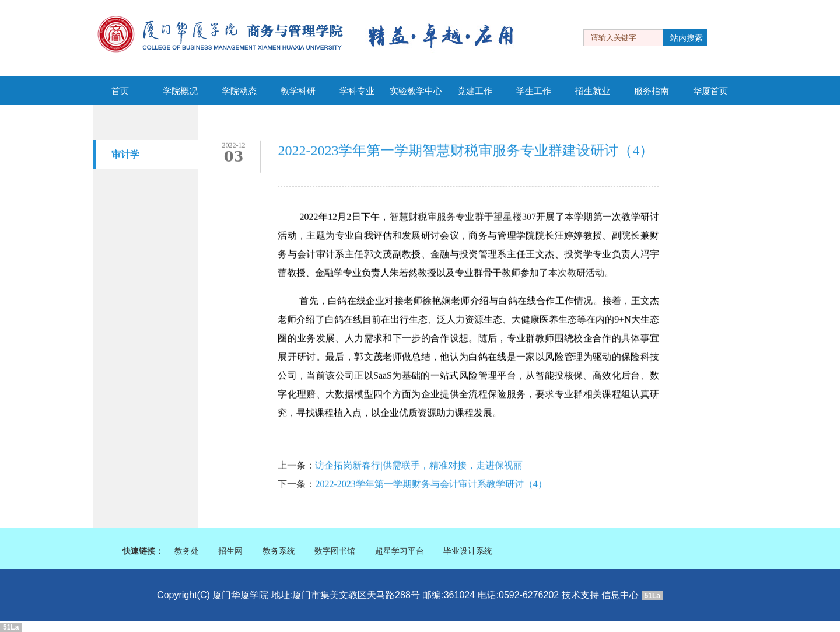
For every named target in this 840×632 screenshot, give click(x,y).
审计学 (125, 154)
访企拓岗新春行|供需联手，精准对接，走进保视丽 (419, 466)
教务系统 (279, 551)
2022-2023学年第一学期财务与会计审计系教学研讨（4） (431, 485)
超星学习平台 (400, 551)
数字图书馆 (335, 551)
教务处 (187, 551)
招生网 (230, 551)
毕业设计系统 (468, 551)
